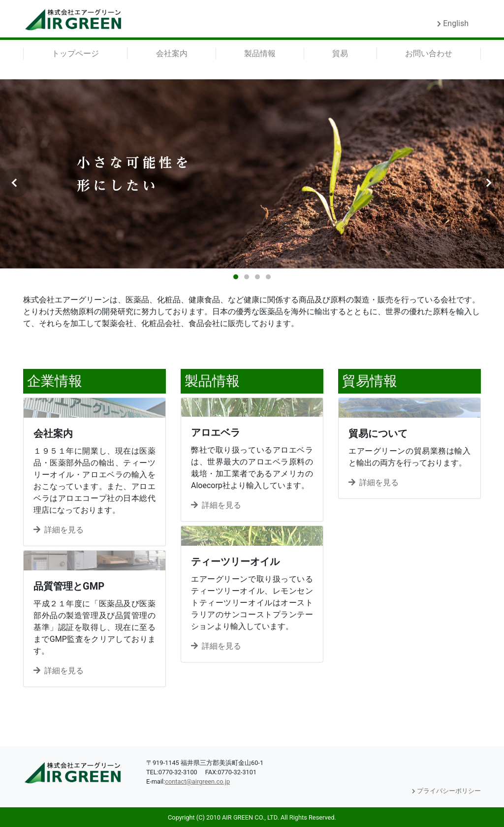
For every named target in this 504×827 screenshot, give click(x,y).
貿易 (340, 53)
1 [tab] (236, 277)
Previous (15, 183)
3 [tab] (257, 277)
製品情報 (260, 53)
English (453, 23)
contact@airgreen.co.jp (197, 781)
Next (489, 183)
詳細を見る (59, 530)
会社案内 (172, 53)
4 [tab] (268, 277)
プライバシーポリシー (446, 791)
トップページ (75, 53)
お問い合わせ (429, 53)
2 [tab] (247, 277)
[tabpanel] (252, 174)
